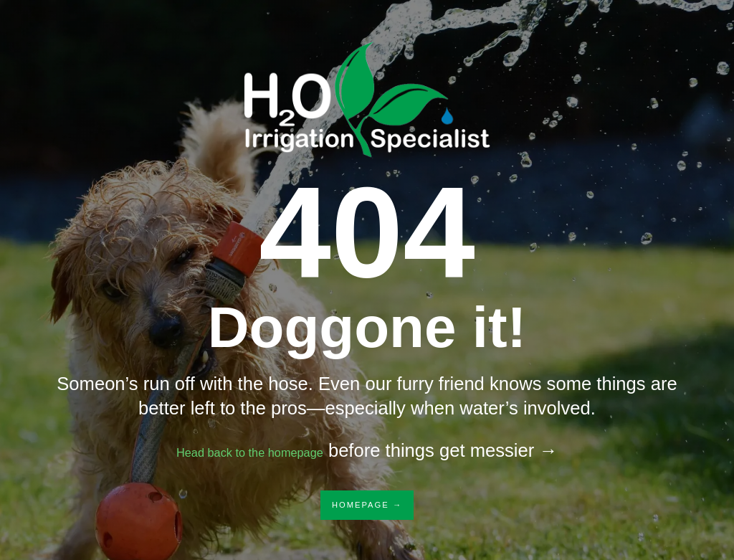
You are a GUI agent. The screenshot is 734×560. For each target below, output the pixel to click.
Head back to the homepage (250, 450)
